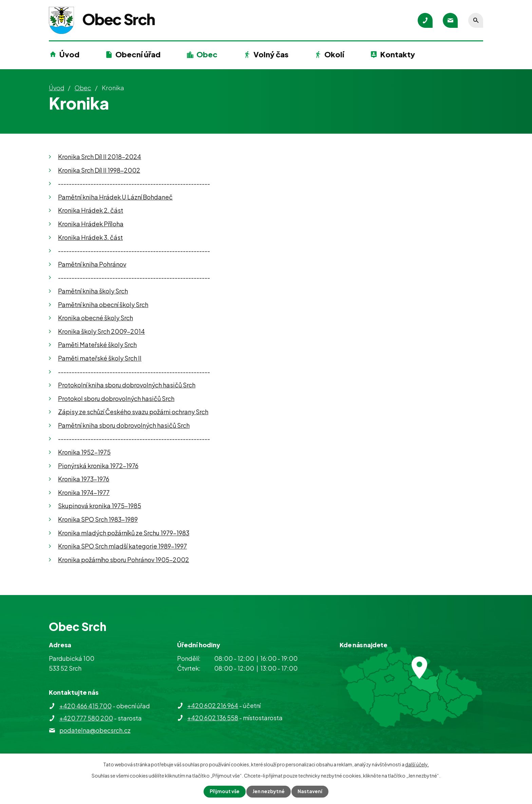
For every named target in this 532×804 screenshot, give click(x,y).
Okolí (334, 54)
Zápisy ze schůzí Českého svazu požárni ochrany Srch (133, 412)
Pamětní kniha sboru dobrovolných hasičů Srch (124, 425)
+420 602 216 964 (213, 705)
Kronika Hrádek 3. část (90, 237)
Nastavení (310, 791)
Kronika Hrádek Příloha (91, 224)
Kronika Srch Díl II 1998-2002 (99, 170)
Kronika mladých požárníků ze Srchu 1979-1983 (124, 533)
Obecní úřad (138, 54)
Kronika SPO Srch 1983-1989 (98, 519)
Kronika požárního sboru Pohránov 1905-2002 (123, 560)
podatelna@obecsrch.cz (95, 730)
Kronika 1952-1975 (84, 452)
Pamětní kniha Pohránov (92, 264)
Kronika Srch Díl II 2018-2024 (100, 157)
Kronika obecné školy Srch (96, 318)
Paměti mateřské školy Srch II (100, 358)
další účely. (417, 764)
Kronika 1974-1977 (84, 492)
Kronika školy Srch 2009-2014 (101, 331)
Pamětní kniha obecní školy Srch (103, 304)
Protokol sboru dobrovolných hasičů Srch (116, 398)
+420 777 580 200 (86, 718)
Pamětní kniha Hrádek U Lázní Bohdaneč (115, 197)
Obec (207, 54)
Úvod (69, 54)
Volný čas (271, 54)
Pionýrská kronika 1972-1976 (98, 466)
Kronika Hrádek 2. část (91, 210)
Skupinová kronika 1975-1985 (100, 506)
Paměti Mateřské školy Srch (97, 344)
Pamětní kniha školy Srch (93, 291)
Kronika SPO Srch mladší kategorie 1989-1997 (122, 546)
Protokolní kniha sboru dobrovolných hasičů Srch (127, 385)
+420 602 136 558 (213, 718)
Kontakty (398, 54)
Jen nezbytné (269, 791)
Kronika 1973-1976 (84, 479)
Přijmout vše (225, 791)
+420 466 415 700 (85, 706)
